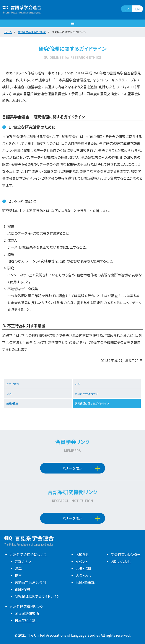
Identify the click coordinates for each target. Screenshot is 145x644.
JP (127, 9)
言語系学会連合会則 (86, 394)
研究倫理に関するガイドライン (92, 403)
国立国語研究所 (27, 613)
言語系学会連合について (28, 554)
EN (138, 9)
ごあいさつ (13, 384)
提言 (9, 394)
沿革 (77, 384)
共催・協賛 (83, 568)
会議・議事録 (85, 582)
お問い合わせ (121, 561)
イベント (82, 561)
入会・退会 (83, 575)
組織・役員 (12, 403)
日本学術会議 (25, 620)
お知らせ (82, 554)
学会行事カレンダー (126, 554)
